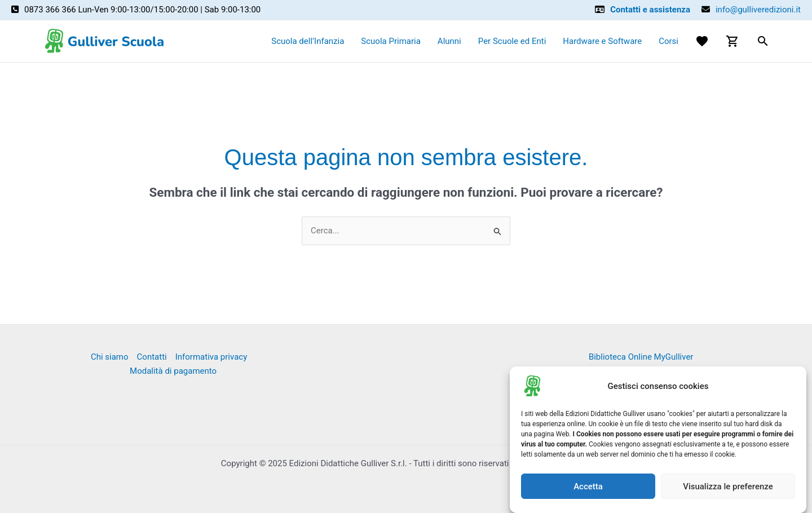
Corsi (668, 41)
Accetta (588, 487)
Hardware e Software (602, 41)
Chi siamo (110, 357)
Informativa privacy (211, 357)
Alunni (449, 41)
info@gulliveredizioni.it (758, 10)
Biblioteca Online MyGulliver (641, 357)
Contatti (152, 357)
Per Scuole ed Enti (512, 41)
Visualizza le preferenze (728, 487)
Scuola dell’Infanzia (308, 41)
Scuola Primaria (391, 41)
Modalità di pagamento (173, 371)
